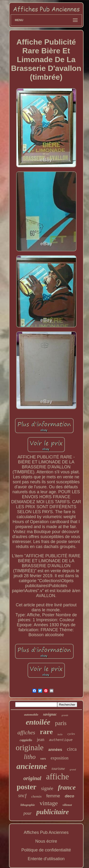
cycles (71, 734)
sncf (22, 795)
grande (65, 715)
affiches (26, 732)
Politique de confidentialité (46, 850)
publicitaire (53, 812)
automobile (31, 715)
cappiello (26, 740)
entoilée (38, 722)
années (55, 750)
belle (60, 734)
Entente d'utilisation (46, 859)
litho (30, 757)
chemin (36, 796)
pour (28, 813)
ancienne (32, 766)
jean (41, 739)
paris (61, 723)
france (67, 787)
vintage (49, 803)
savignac (50, 714)
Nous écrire (46, 841)
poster (26, 787)
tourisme (58, 769)
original (32, 778)
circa (72, 749)
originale (30, 748)
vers (43, 759)
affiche (58, 777)
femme (53, 796)
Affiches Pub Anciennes (46, 832)
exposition (59, 758)
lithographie (28, 805)
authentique (61, 740)
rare (46, 732)
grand (73, 769)
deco (70, 796)
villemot (67, 805)
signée (47, 788)
